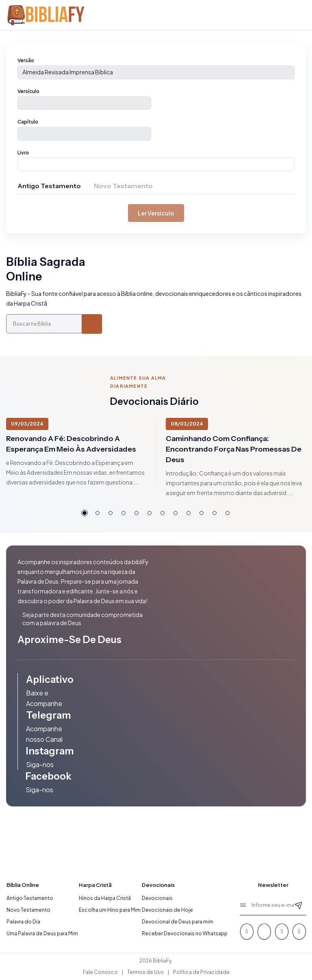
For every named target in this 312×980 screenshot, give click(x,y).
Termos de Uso (145, 972)
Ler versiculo (156, 213)
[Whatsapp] (264, 932)
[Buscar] (92, 324)
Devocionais (157, 898)
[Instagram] (299, 932)
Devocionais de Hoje (167, 910)
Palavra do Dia (23, 922)
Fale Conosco (100, 972)
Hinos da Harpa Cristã (105, 898)
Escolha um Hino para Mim (110, 910)
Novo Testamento (28, 910)
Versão (26, 60)
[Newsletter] (299, 905)
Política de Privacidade (201, 972)
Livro (23, 153)
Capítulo (28, 122)
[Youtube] (282, 932)
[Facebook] (247, 932)
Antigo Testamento (30, 898)
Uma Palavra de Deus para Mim (42, 933)
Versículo (28, 91)
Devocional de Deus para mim (178, 922)
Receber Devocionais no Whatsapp (185, 933)
